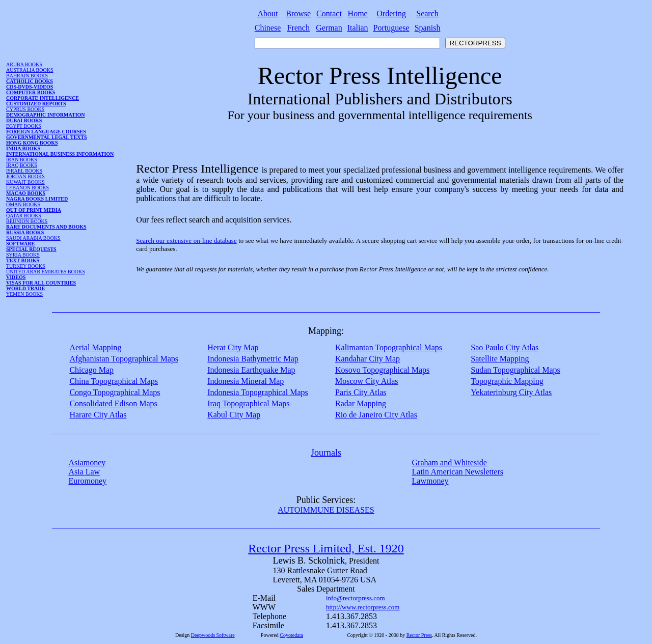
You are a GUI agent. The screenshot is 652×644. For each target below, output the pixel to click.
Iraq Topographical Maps (248, 403)
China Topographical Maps (114, 381)
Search (427, 13)
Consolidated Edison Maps (113, 403)
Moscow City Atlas (367, 381)
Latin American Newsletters (458, 472)
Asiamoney (87, 463)
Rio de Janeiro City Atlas (376, 415)
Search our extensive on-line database (186, 241)
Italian (358, 28)
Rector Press (419, 635)
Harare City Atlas (98, 415)
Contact (329, 13)
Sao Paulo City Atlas (505, 347)
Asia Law (84, 472)
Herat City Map (233, 347)
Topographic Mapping (507, 381)
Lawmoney (430, 481)
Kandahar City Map (368, 359)
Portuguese (391, 28)
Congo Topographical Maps (115, 392)
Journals (326, 453)
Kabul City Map (234, 415)
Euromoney (87, 481)
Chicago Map (91, 370)
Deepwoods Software (213, 635)
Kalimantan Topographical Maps (389, 347)
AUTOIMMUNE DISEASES (326, 510)
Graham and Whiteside (450, 463)
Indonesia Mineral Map (246, 381)
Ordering (391, 13)
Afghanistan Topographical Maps (124, 359)
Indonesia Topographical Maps (258, 392)
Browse (298, 13)
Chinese (268, 28)
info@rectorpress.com (356, 598)
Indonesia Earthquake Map (251, 370)
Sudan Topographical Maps (515, 370)
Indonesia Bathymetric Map (253, 359)
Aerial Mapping (95, 347)
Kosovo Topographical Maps (382, 370)
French (298, 28)
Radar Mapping (361, 403)
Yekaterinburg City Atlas (511, 392)
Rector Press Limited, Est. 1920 (326, 548)
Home (358, 13)
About (268, 13)
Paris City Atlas (361, 392)
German (329, 28)
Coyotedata (291, 635)
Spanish (428, 28)
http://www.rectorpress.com (363, 607)
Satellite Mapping (500, 359)
